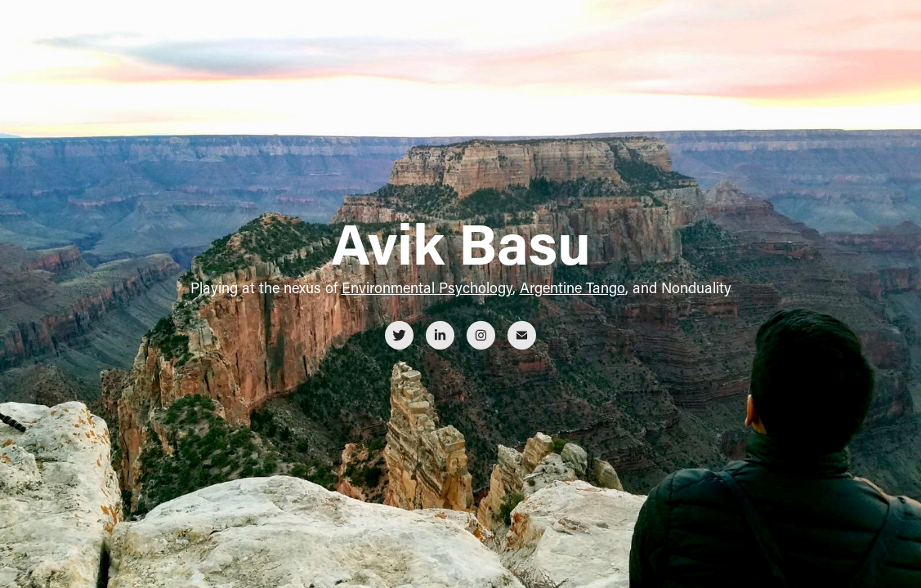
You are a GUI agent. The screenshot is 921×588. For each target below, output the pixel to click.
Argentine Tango (572, 287)
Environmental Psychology (427, 287)
